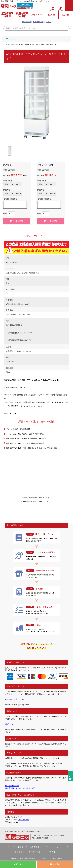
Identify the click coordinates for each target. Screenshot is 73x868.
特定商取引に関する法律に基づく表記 (20, 788)
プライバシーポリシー (55, 847)
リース (48, 22)
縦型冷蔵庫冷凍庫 (7, 15)
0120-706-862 (25, 5)
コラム (8, 847)
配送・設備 (26, 22)
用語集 (20, 847)
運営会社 (18, 852)
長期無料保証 (38, 22)
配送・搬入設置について (15, 699)
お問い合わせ (49, 852)
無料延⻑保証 (35, 852)
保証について (10, 724)
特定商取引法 (36, 847)
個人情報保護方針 (12, 786)
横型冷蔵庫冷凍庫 (22, 15)
